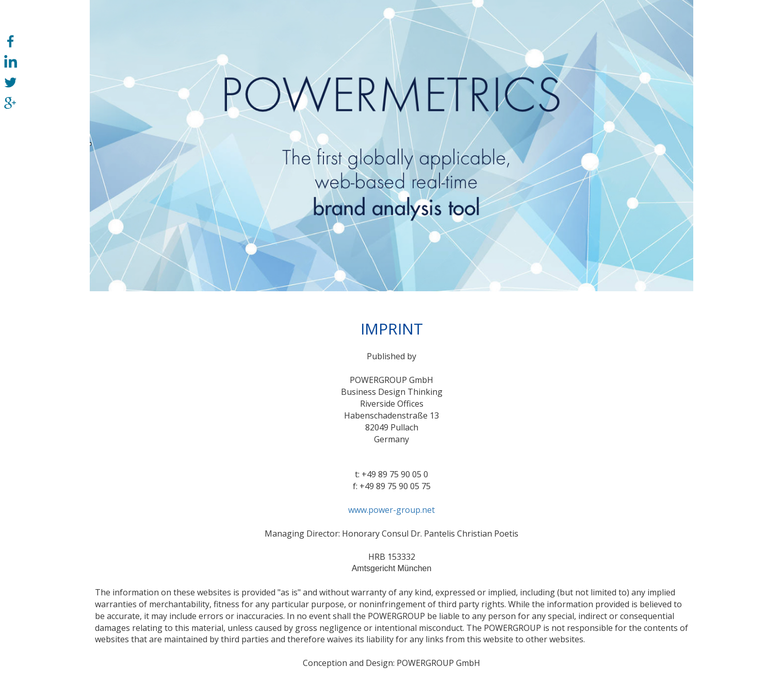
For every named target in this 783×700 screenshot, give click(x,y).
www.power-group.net (391, 510)
